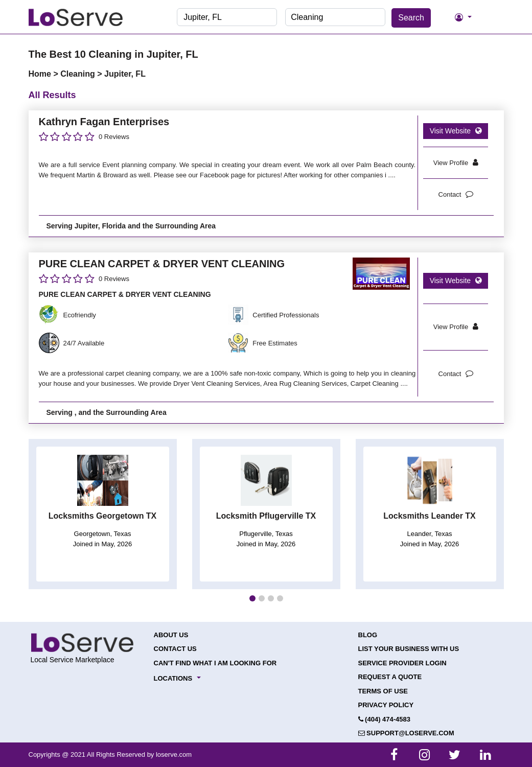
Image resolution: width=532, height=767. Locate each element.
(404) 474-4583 (385, 719)
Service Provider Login (402, 663)
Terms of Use (383, 691)
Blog (368, 635)
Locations (173, 678)
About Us (171, 635)
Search (411, 18)
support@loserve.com (406, 733)
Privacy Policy (386, 705)
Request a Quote (390, 677)
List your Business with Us (409, 649)
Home (41, 74)
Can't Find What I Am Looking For (215, 663)
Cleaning (79, 74)
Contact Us (175, 649)
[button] (252, 598)
